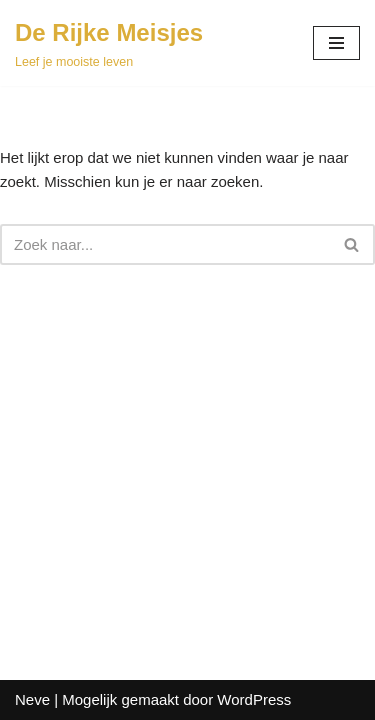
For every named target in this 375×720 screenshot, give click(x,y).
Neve (32, 699)
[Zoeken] (165, 244)
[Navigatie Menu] (336, 43)
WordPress (254, 699)
